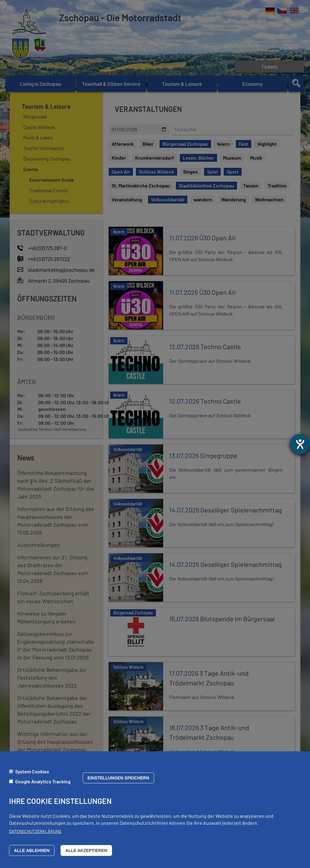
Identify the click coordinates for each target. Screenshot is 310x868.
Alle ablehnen (32, 850)
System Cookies (32, 771)
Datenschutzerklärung (35, 831)
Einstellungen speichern (118, 778)
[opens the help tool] (300, 444)
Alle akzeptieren (86, 850)
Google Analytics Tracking (43, 781)
